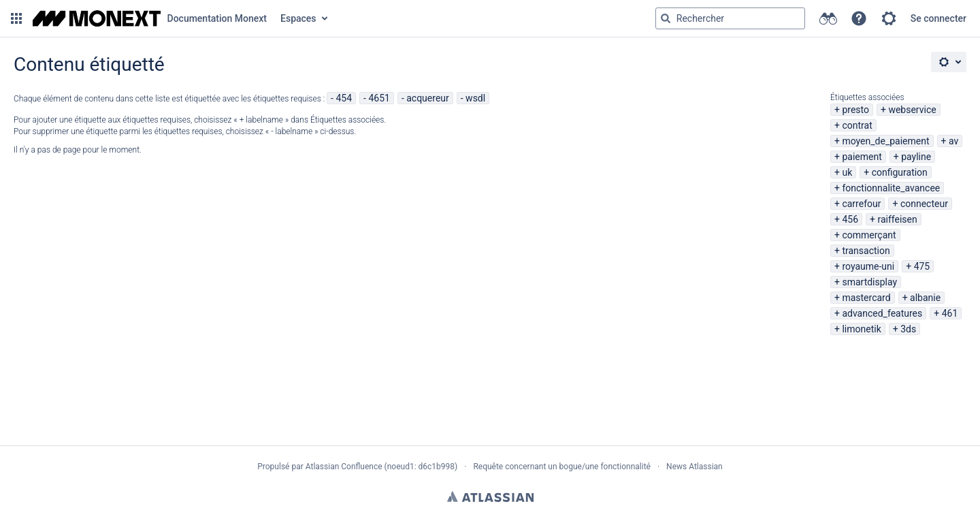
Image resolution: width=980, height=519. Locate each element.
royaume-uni (868, 266)
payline (916, 157)
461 (950, 313)
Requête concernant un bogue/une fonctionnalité (562, 467)
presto (855, 110)
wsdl (475, 98)
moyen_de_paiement (885, 141)
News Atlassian (695, 467)
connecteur (924, 204)
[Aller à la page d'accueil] (150, 18)
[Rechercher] (666, 18)
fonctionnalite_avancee (891, 188)
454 (344, 98)
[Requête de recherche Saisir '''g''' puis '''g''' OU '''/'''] (730, 18)
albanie (925, 298)
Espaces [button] (298, 18)
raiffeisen (897, 219)
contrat (857, 125)
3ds (908, 329)
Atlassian (490, 497)
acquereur (428, 98)
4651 (379, 98)
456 (850, 219)
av (953, 141)
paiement (862, 157)
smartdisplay (869, 282)
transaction (866, 251)
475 (922, 266)
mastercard (866, 298)
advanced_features (882, 313)
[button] (16, 18)
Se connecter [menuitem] (938, 18)
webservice (912, 110)
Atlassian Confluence (344, 467)
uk (847, 172)
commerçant (869, 235)
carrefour (861, 204)
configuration (900, 172)
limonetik (861, 329)
